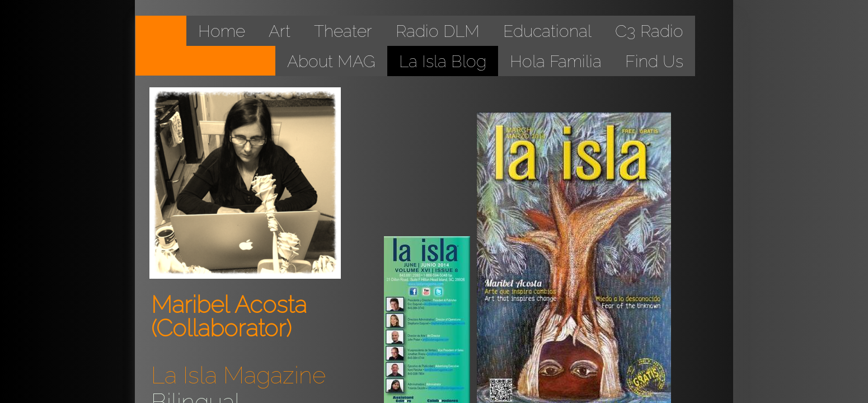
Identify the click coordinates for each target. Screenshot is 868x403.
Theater (343, 31)
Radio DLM (438, 31)
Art (280, 31)
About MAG (331, 61)
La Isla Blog (443, 61)
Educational (547, 31)
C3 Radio (649, 31)
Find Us (654, 61)
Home (222, 31)
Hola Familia (556, 61)
